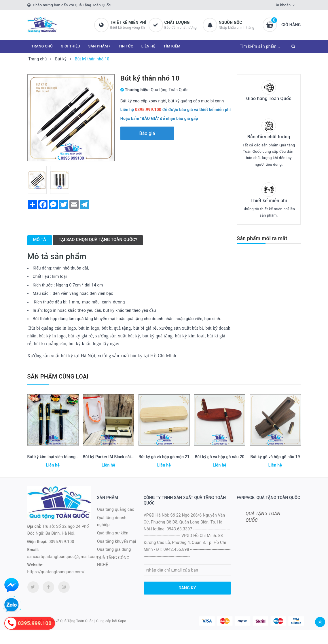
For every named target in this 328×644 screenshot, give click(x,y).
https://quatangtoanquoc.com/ (56, 572)
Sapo (122, 621)
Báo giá (147, 133)
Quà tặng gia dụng (114, 549)
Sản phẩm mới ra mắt (262, 238)
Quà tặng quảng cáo (116, 509)
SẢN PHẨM (99, 46)
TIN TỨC (126, 46)
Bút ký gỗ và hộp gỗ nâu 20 (219, 457)
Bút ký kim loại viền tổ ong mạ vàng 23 (63, 457)
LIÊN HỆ (148, 46)
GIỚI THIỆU (70, 46)
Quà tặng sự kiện (113, 533)
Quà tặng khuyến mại (116, 541)
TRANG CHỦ (42, 46)
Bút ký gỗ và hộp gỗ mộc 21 (164, 457)
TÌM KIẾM (172, 46)
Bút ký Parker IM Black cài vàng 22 (115, 457)
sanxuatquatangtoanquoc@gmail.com (63, 557)
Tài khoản (282, 5)
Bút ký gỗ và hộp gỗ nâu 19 (275, 457)
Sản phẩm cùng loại (58, 377)
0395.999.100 (61, 542)
